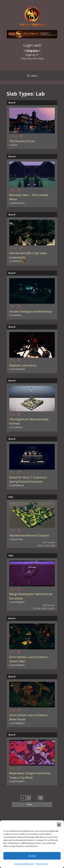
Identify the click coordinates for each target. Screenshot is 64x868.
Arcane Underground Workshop (31, 311)
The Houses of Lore (22, 141)
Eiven (15, 145)
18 (41, 798)
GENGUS (16, 261)
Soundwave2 (19, 369)
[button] (59, 825)
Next (32, 805)
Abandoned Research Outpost (29, 535)
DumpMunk (18, 485)
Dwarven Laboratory (23, 365)
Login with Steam (32, 46)
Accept (32, 856)
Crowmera (17, 427)
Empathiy (17, 315)
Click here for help (32, 58)
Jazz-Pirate (17, 539)
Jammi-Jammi (18, 203)
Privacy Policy (42, 864)
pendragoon (18, 602)
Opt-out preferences (24, 864)
